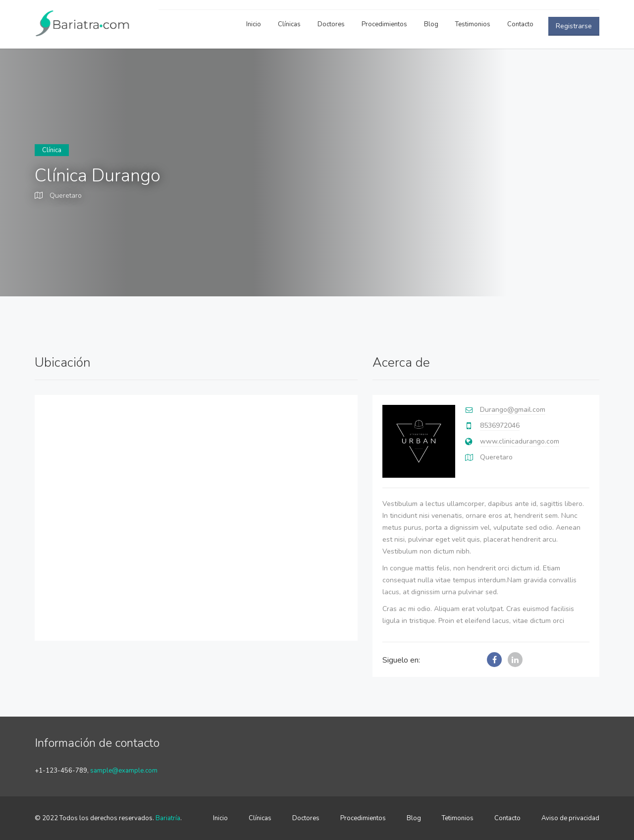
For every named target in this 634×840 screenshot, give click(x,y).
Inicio (254, 24)
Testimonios (473, 24)
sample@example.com (124, 771)
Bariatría (168, 818)
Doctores (331, 24)
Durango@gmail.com (513, 410)
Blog (431, 24)
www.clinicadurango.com (520, 441)
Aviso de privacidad (570, 818)
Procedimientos (384, 24)
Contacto (520, 24)
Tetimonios (458, 818)
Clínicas (289, 24)
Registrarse (574, 26)
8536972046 (500, 425)
